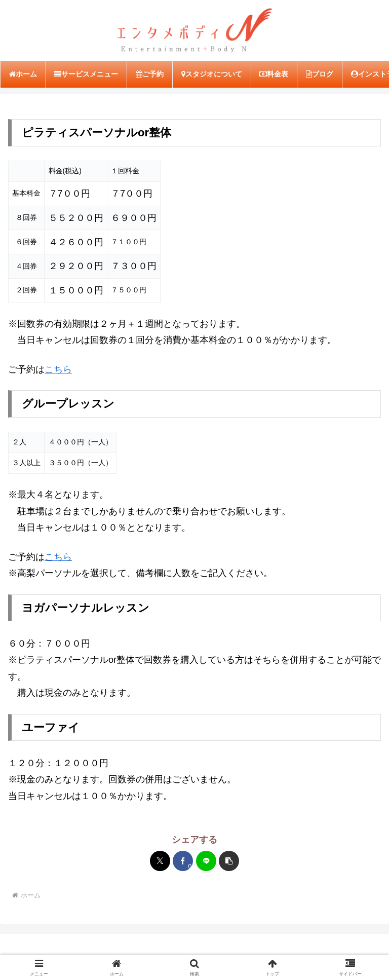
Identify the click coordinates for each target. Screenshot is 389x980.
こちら (58, 370)
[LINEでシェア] (206, 861)
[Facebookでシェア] (183, 861)
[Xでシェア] (160, 861)
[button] (229, 861)
